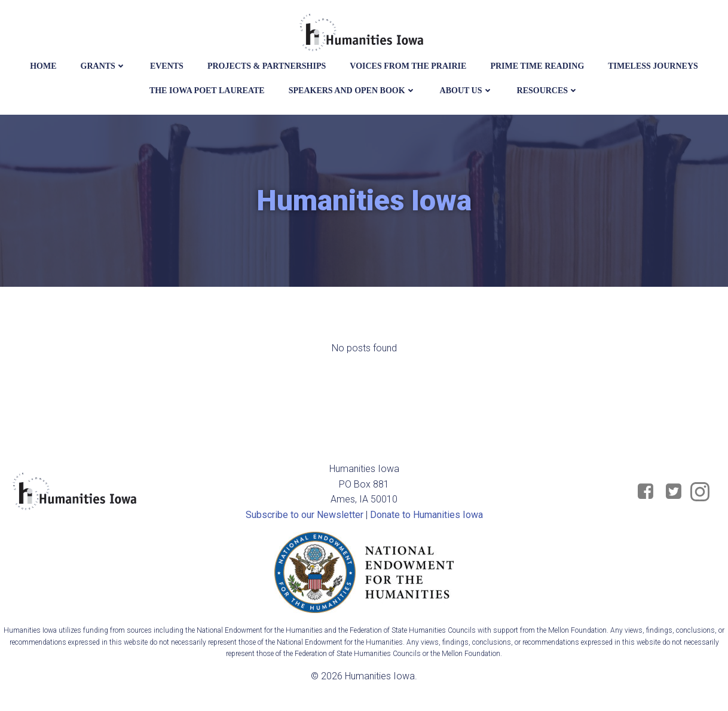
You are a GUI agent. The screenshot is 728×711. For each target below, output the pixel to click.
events (167, 66)
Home (43, 66)
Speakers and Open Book (352, 91)
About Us (467, 91)
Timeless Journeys (653, 66)
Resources (548, 91)
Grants (103, 66)
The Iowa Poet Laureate (207, 91)
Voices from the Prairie (408, 66)
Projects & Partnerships (267, 66)
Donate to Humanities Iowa (426, 515)
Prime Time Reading (537, 66)
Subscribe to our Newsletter (305, 515)
